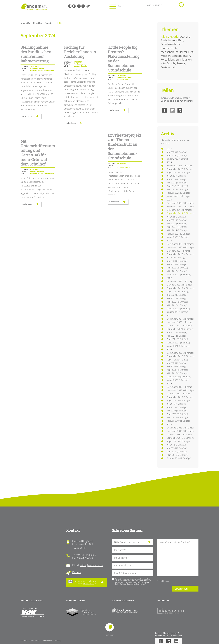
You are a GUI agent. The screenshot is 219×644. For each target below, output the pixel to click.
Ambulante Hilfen (172, 40)
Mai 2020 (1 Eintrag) (176, 366)
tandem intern (181, 56)
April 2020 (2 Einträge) (177, 370)
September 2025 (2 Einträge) (181, 169)
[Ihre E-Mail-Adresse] (132, 566)
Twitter (172, 110)
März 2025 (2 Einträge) (178, 189)
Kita (163, 63)
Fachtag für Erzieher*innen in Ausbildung (80, 52)
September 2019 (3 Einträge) (181, 397)
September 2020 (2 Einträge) (181, 356)
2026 (169, 149)
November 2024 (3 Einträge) (180, 206)
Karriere (77, 572)
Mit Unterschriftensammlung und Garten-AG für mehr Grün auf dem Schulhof (38, 153)
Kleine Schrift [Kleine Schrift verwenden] (79, 6)
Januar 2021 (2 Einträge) (178, 346)
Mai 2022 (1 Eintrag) (176, 298)
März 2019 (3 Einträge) (178, 417)
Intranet (24, 640)
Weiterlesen (32, 117)
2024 (169, 200)
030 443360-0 (155, 5)
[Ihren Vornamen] (132, 558)
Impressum (34, 640)
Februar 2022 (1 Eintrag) (178, 309)
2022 (169, 278)
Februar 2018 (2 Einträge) (179, 458)
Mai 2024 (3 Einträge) (177, 224)
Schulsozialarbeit (172, 44)
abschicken (181, 589)
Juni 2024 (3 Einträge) (177, 220)
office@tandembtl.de (92, 565)
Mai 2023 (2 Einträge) (177, 264)
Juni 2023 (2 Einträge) (177, 261)
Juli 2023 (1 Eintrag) (176, 257)
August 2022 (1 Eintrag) (178, 292)
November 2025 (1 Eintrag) (180, 166)
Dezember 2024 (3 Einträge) (180, 203)
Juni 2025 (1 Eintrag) (176, 179)
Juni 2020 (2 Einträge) (177, 363)
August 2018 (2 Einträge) (179, 441)
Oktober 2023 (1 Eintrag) (179, 251)
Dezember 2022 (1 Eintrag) (180, 281)
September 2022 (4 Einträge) (181, 288)
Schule (171, 63)
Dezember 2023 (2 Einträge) (180, 244)
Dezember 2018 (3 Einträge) (180, 428)
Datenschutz (47, 640)
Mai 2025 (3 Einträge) (177, 183)
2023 (169, 240)
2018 (169, 424)
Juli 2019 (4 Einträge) (177, 404)
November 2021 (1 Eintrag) (180, 322)
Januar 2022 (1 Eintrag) (178, 312)
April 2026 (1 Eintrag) (177, 155)
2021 (169, 315)
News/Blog (37, 23)
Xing (180, 110)
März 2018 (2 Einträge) (178, 455)
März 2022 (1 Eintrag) (177, 305)
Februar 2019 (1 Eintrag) (178, 421)
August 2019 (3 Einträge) (179, 400)
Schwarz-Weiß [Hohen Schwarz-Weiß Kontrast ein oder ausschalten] (70, 6)
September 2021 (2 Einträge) (181, 329)
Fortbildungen (170, 59)
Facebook (165, 110)
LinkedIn (176, 641)
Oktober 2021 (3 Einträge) (179, 326)
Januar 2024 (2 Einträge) (178, 237)
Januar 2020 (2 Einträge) (178, 380)
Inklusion (186, 59)
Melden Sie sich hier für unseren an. (86, 582)
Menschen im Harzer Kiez (177, 52)
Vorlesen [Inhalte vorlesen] (88, 6)
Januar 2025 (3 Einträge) (178, 196)
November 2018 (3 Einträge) (180, 431)
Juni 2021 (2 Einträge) (177, 332)
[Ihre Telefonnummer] (132, 573)
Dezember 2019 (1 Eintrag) (180, 387)
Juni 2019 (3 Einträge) (177, 407)
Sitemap (58, 640)
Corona (186, 37)
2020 (169, 349)
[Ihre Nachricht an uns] (178, 558)
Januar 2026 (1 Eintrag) (178, 159)
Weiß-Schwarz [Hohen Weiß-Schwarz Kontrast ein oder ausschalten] (74, 6)
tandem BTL (25, 23)
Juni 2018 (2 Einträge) (177, 448)
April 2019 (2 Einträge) (177, 414)
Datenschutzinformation (136, 584)
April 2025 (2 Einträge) (177, 186)
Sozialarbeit (168, 67)
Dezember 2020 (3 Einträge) (180, 353)
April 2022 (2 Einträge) (177, 302)
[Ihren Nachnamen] (132, 550)
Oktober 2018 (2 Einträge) (179, 434)
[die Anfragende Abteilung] (132, 542)
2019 (169, 383)
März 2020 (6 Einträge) (178, 373)
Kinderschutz (169, 48)
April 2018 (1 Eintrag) (177, 452)
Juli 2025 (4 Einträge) (177, 176)
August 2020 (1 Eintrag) (178, 360)
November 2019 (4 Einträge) (180, 390)
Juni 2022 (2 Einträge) (177, 295)
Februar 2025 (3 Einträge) (179, 193)
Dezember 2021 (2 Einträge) (180, 319)
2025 (169, 162)
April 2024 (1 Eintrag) (177, 227)
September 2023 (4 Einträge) (181, 254)
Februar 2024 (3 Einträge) (179, 234)
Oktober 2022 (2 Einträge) (179, 285)
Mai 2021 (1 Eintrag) (176, 336)
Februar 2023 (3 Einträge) (179, 274)
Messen (166, 56)
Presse (181, 63)
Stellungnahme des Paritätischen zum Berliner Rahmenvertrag (36, 54)
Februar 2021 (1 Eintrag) (178, 343)
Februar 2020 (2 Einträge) (179, 377)
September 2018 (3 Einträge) (181, 438)
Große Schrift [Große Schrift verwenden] (83, 6)
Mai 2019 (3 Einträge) (177, 411)
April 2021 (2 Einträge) (177, 339)
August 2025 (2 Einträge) (179, 172)
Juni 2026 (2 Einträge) (177, 152)
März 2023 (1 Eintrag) (177, 271)
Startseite (34, 7)
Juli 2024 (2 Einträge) (177, 217)
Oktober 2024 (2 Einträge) (179, 210)
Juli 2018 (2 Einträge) (177, 445)
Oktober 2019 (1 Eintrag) (179, 394)
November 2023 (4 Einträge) (180, 247)
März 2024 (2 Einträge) (178, 230)
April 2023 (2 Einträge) (177, 268)
